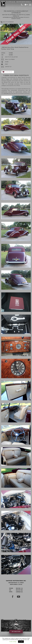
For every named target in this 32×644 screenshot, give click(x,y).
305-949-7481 (19, 590)
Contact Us (19, 592)
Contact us (16, 16)
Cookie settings (13, 642)
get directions (16, 632)
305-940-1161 (19, 588)
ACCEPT (21, 642)
